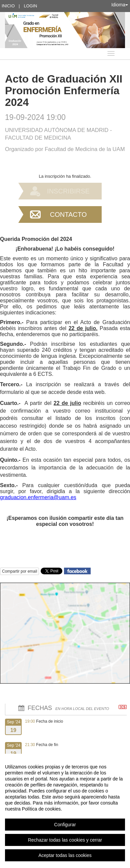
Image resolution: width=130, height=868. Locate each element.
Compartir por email (19, 571)
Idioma (120, 5)
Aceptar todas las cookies (65, 855)
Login (30, 6)
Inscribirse (68, 191)
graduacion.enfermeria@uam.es (38, 497)
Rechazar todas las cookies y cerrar (65, 840)
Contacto (68, 214)
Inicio (8, 6)
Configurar (65, 825)
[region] (65, 811)
